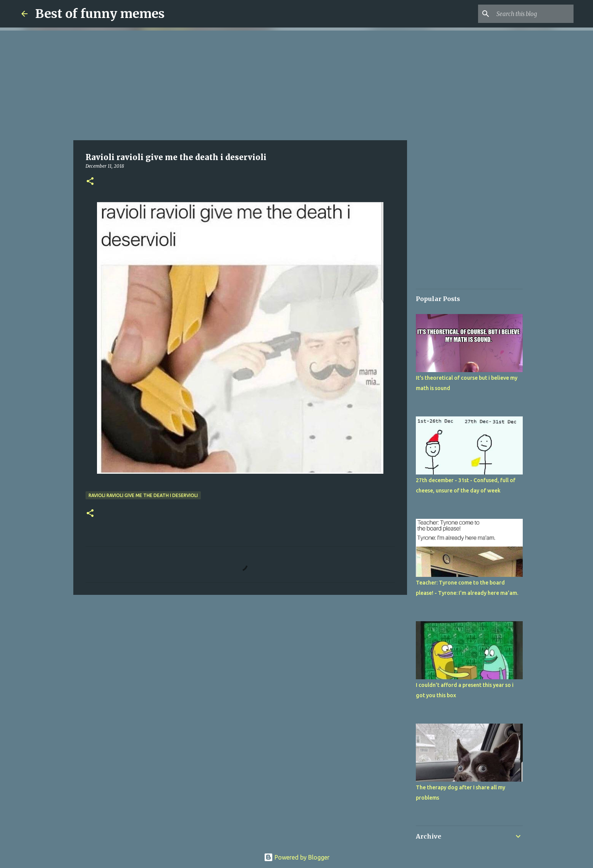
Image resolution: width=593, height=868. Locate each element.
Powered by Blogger (297, 857)
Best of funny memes (100, 14)
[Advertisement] (240, 84)
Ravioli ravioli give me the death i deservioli (143, 495)
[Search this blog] (533, 14)
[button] (90, 182)
